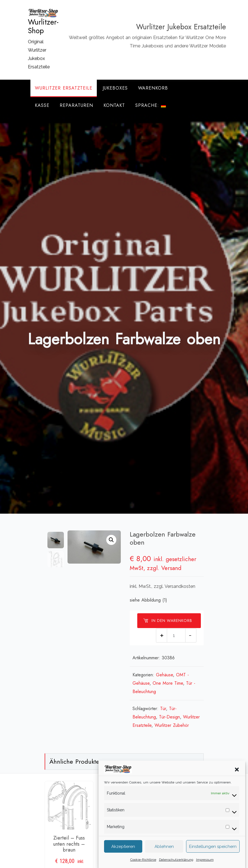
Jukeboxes (115, 88)
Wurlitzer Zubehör (172, 725)
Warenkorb (153, 88)
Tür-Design (169, 717)
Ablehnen (164, 848)
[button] (237, 771)
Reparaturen (76, 105)
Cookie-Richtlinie (143, 861)
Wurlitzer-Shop (43, 27)
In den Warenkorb (168, 621)
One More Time (168, 683)
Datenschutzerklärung (176, 861)
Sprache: (151, 105)
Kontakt (114, 105)
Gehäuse (164, 675)
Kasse (42, 105)
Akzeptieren (123, 848)
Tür (163, 709)
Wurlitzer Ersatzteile (64, 88)
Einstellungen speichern (213, 848)
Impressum (205, 861)
